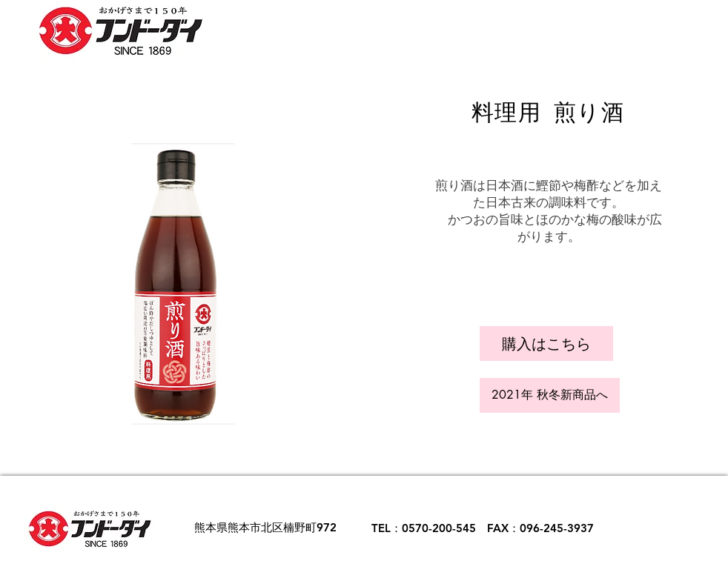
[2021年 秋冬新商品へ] (550, 395)
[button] (546, 343)
